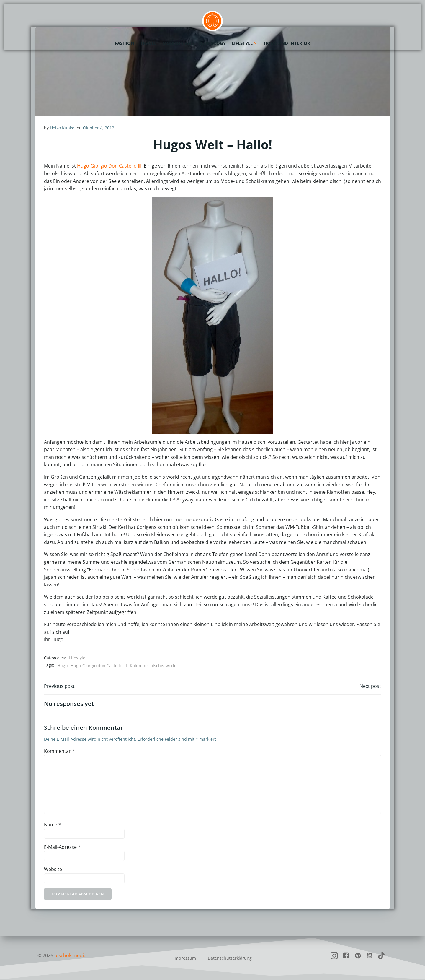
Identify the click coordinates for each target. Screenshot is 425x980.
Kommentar (59, 751)
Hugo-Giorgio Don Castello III (109, 166)
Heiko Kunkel (63, 128)
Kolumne (139, 665)
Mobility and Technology (194, 43)
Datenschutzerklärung (230, 958)
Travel (148, 43)
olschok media (70, 955)
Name (53, 825)
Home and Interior (287, 43)
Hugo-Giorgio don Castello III (99, 665)
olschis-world (164, 665)
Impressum (185, 958)
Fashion (125, 43)
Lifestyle (245, 43)
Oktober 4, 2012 (99, 128)
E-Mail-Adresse (62, 847)
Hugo (62, 665)
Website (53, 870)
